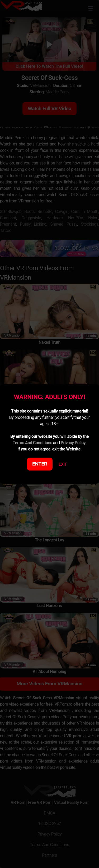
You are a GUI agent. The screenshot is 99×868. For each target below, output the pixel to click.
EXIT (63, 464)
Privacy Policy (73, 443)
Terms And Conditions (32, 443)
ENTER (40, 464)
